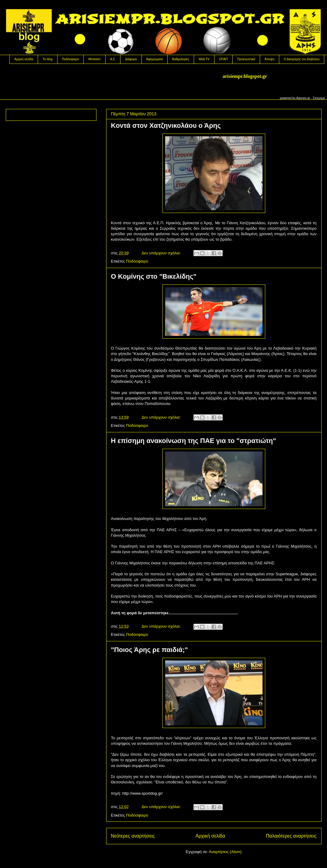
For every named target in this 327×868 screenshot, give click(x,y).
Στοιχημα (319, 98)
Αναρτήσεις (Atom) (225, 852)
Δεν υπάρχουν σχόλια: (162, 253)
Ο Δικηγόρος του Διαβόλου (302, 59)
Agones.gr (303, 98)
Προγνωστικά (246, 59)
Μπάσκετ (94, 59)
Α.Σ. (113, 59)
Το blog (47, 59)
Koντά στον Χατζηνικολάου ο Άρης (166, 125)
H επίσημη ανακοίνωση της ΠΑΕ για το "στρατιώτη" (194, 441)
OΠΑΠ (223, 59)
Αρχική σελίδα (24, 59)
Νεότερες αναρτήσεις (133, 836)
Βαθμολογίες (181, 59)
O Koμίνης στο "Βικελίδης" (154, 276)
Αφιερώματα (155, 59)
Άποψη (270, 59)
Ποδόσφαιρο (71, 59)
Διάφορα (131, 59)
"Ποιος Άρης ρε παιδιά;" (150, 650)
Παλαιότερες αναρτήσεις (291, 836)
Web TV (204, 59)
